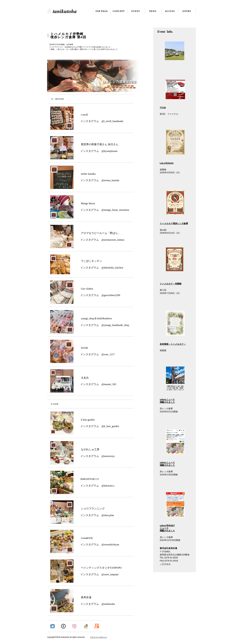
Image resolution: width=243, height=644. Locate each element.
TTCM (163, 108)
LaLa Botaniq (167, 163)
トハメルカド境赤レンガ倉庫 (174, 223)
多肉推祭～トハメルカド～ (173, 344)
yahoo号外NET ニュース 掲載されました (172, 512)
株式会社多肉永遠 (66, 11)
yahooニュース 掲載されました (172, 385)
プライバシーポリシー (99, 637)
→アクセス (165, 564)
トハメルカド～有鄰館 (171, 284)
